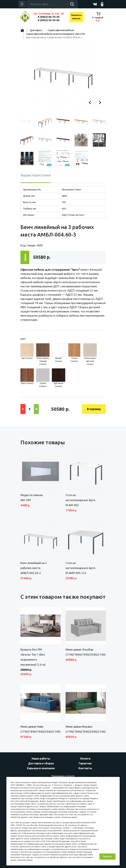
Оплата (85, 759)
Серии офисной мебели (61, 30)
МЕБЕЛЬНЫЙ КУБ (28, 17)
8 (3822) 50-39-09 (49, 20)
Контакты (85, 768)
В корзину (94, 409)
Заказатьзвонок (76, 17)
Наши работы (41, 759)
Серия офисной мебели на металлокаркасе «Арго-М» (56, 34)
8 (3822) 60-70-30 (49, 17)
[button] (90, 102)
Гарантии (85, 763)
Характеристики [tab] (36, 175)
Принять (107, 856)
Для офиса (36, 30)
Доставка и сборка (41, 763)
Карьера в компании (41, 768)
